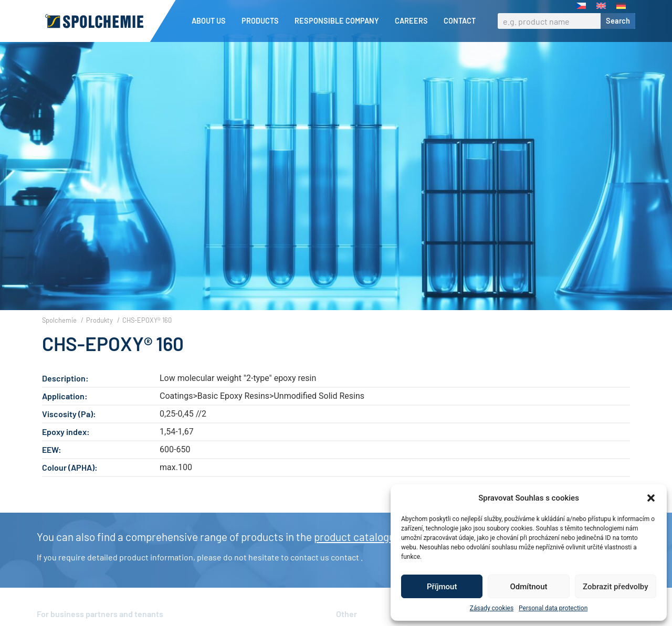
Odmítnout (529, 587)
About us (211, 21)
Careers (414, 21)
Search (618, 21)
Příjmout (442, 587)
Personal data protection (553, 608)
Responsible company (339, 21)
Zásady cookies (492, 608)
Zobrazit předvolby (616, 587)
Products (263, 21)
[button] (651, 498)
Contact (460, 21)
